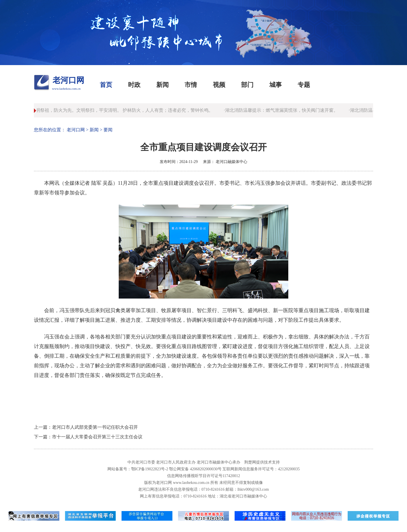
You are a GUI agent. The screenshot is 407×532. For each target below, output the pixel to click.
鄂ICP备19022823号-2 (150, 469)
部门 (247, 85)
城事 (276, 85)
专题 (304, 85)
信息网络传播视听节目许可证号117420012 (203, 476)
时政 (134, 85)
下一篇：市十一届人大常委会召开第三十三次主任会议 (88, 437)
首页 (106, 85)
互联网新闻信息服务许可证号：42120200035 (261, 469)
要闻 (108, 130)
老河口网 (68, 80)
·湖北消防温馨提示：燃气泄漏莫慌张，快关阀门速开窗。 (282, 110)
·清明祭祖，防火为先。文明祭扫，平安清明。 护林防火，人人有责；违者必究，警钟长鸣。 (122, 110)
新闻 (163, 85)
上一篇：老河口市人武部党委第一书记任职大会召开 (86, 427)
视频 (219, 85)
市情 (191, 85)
